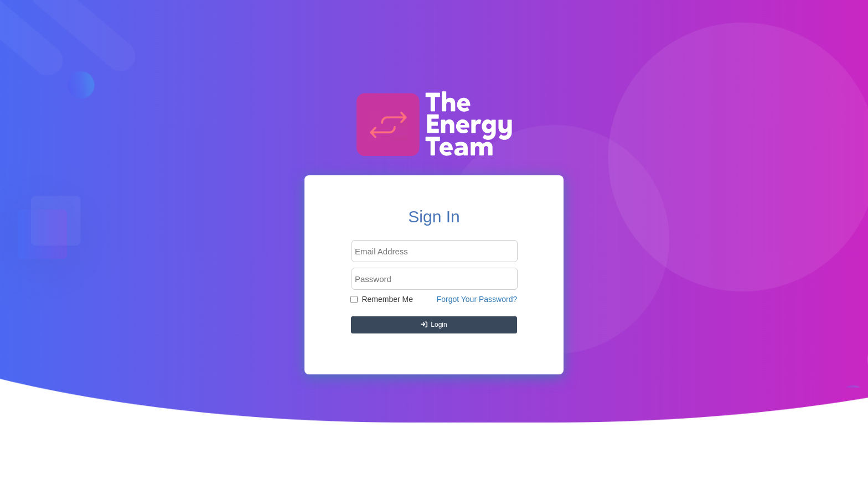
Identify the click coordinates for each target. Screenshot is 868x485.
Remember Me (382, 299)
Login (434, 325)
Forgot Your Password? (477, 299)
